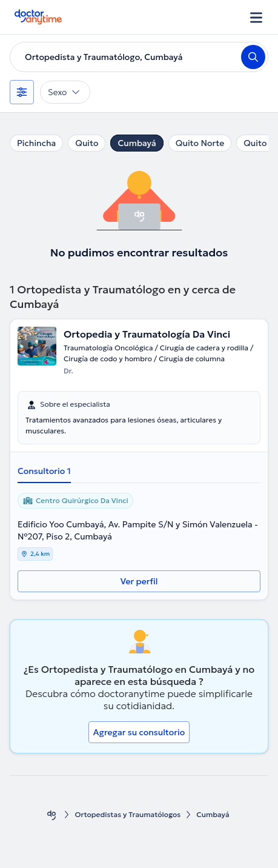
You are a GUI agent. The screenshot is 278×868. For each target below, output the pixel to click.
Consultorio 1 (44, 471)
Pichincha (36, 143)
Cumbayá (137, 143)
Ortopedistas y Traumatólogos (127, 814)
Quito (87, 143)
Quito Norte (200, 143)
